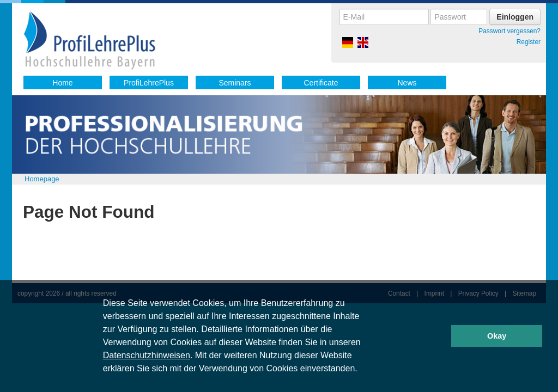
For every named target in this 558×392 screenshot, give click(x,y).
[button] (361, 370)
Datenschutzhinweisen (147, 355)
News (407, 83)
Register (529, 42)
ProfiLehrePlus (149, 83)
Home (62, 83)
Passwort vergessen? (510, 31)
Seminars (235, 83)
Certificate (321, 83)
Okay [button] (497, 336)
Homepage (42, 179)
